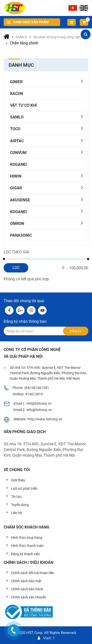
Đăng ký (76, 331)
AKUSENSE (20, 200)
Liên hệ (16, 513)
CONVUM (18, 153)
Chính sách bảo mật (26, 581)
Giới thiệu (18, 480)
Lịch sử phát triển (24, 489)
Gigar (16, 188)
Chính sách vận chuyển (29, 597)
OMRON (17, 224)
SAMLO (17, 117)
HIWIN (16, 176)
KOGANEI (18, 164)
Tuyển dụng (20, 505)
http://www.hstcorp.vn (45, 419)
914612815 (34, 394)
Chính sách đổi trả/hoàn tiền (33, 573)
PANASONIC (21, 235)
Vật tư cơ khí (23, 105)
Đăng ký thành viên (26, 554)
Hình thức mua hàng (27, 538)
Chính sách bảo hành (27, 589)
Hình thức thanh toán (27, 546)
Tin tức (16, 497)
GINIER (16, 82)
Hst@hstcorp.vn (39, 403)
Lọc (16, 268)
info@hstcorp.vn (39, 410)
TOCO (15, 129)
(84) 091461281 (37, 388)
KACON (17, 94)
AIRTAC (17, 141)
